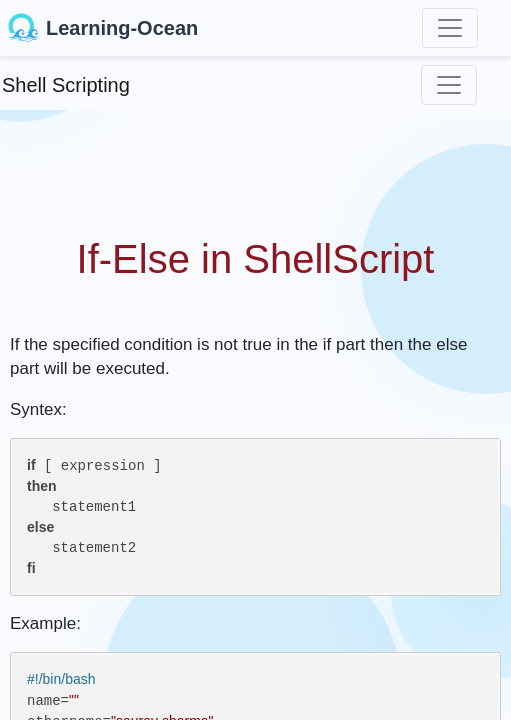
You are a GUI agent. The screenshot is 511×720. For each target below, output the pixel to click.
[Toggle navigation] (450, 28)
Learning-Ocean (103, 28)
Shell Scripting (66, 85)
